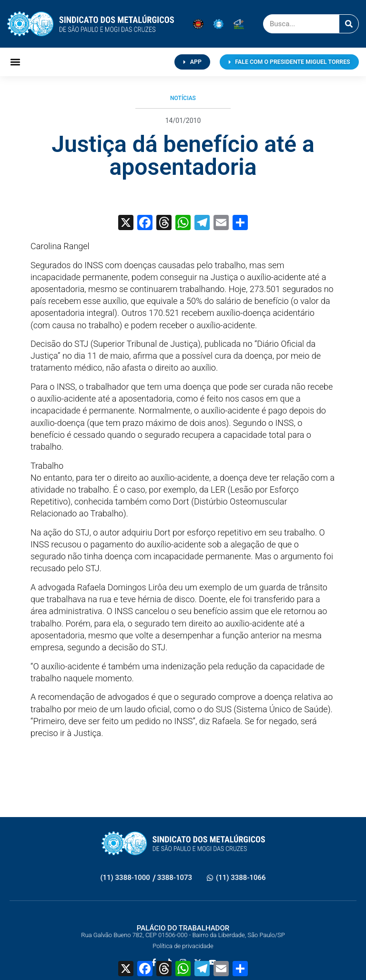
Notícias (183, 98)
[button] (15, 62)
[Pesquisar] (349, 24)
